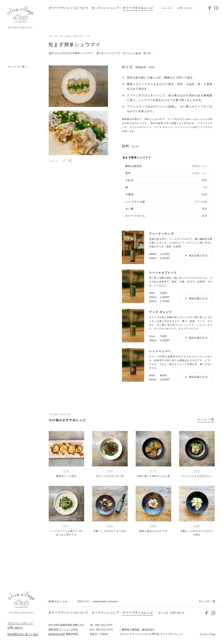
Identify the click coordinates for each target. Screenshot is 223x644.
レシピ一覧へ (18, 67)
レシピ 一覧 (206, 419)
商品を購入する (196, 256)
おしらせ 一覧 (207, 601)
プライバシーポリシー (20, 623)
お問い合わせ (15, 627)
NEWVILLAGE (57, 634)
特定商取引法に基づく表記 (23, 634)
